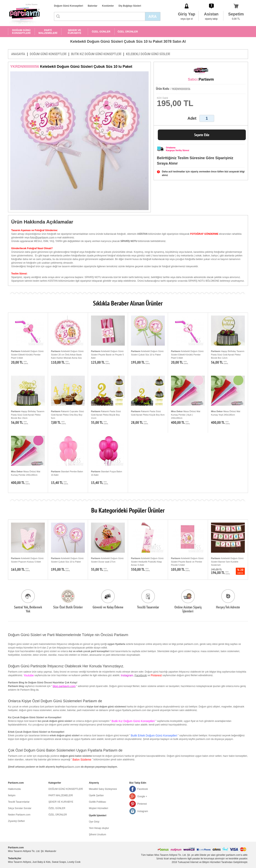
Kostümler (108, 6)
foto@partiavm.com (42, 238)
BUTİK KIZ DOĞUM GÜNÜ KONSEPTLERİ (96, 54)
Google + (142, 796)
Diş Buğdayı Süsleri (130, 6)
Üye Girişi (94, 822)
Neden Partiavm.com (19, 815)
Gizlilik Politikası (97, 802)
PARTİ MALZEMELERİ (48, 32)
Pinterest (142, 804)
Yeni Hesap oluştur (99, 828)
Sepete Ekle (202, 135)
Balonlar (93, 6)
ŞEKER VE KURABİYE (75, 32)
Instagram (143, 811)
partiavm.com (72, 767)
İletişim (12, 795)
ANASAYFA (18, 54)
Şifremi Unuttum (97, 835)
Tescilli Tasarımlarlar (19, 802)
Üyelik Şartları (96, 795)
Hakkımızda (14, 789)
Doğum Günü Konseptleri (68, 6)
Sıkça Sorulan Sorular (20, 808)
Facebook (141, 675)
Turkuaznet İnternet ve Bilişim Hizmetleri (199, 862)
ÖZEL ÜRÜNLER (128, 32)
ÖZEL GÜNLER (101, 32)
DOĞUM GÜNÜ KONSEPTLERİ (21, 32)
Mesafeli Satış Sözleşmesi (103, 789)
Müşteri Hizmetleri (98, 808)
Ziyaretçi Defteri (16, 821)
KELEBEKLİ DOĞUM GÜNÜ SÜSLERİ (148, 54)
